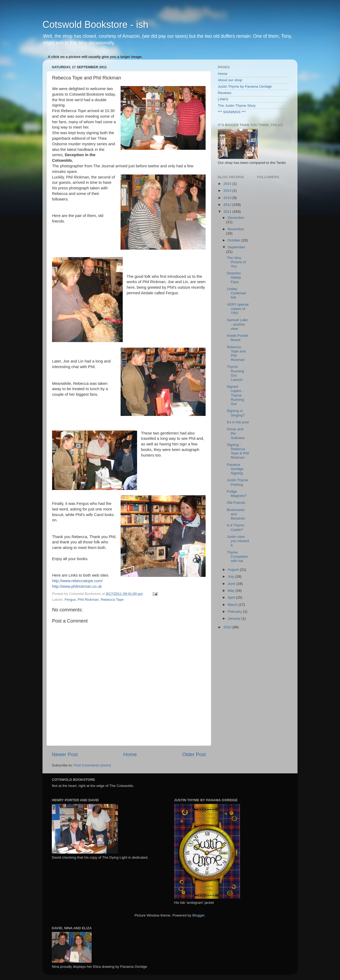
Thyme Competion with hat (237, 557)
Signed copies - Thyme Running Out (235, 395)
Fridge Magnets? (237, 494)
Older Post (194, 754)
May (231, 591)
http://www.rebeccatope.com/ (77, 581)
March (233, 605)
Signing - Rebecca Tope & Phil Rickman (238, 451)
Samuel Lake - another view (237, 324)
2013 (228, 198)
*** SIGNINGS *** (232, 112)
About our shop (230, 80)
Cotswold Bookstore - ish (95, 25)
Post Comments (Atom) (92, 765)
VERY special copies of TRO (238, 309)
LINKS (223, 99)
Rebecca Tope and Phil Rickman (236, 353)
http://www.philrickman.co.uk (77, 586)
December (236, 218)
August (234, 570)
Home (130, 754)
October (235, 240)
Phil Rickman (88, 600)
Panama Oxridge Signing (235, 469)
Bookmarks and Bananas (236, 514)
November (236, 229)
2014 (228, 191)
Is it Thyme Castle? (236, 527)
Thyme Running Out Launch (235, 373)
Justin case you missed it (238, 541)
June (232, 584)
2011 (228, 212)
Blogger (198, 915)
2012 (228, 205)
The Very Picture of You (236, 262)
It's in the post (238, 422)
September (236, 247)
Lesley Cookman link (237, 293)
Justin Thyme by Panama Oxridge (245, 86)
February (235, 612)
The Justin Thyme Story (237, 106)
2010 (228, 627)
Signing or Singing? (236, 413)
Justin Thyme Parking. (237, 482)
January (235, 618)
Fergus (70, 600)
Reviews (225, 93)
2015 (228, 184)
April (232, 597)
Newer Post (65, 754)
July (231, 576)
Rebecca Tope (112, 600)
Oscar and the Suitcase (236, 433)
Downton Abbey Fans (234, 277)
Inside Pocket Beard (238, 338)
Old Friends (236, 503)
